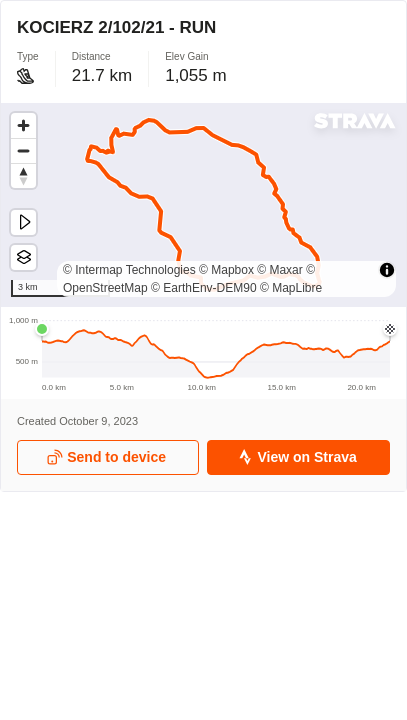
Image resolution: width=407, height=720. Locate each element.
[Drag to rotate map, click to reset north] (23, 175)
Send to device (106, 457)
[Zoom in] (23, 125)
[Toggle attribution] (387, 270)
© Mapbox (226, 270)
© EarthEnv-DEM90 (204, 288)
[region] (203, 205)
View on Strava (296, 457)
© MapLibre (291, 288)
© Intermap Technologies (129, 270)
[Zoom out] (23, 150)
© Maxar (280, 270)
